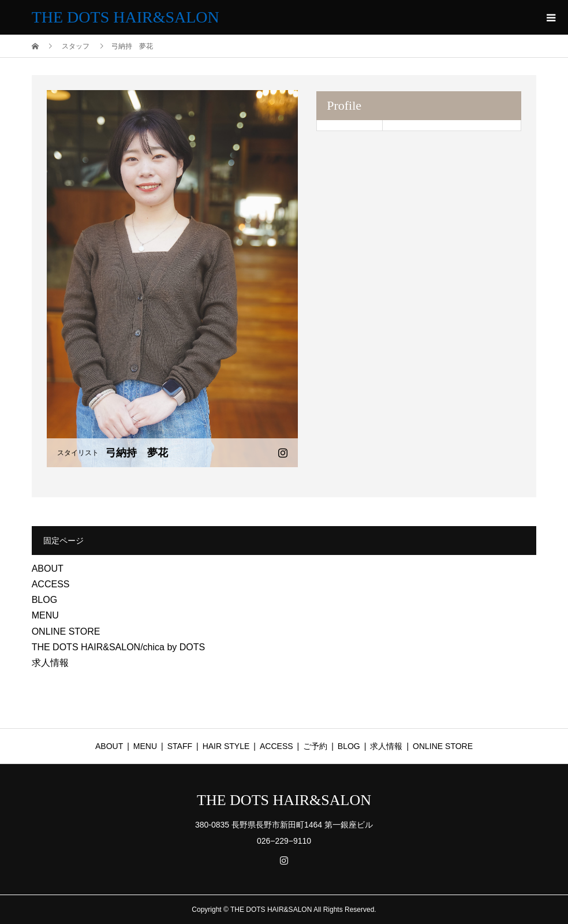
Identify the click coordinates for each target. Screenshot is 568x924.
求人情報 (50, 663)
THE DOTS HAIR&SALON (126, 17)
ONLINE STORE (66, 631)
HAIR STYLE (226, 746)
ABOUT (48, 569)
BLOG (44, 600)
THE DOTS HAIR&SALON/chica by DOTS (119, 647)
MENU (45, 615)
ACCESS (51, 584)
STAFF (180, 746)
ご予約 (315, 746)
